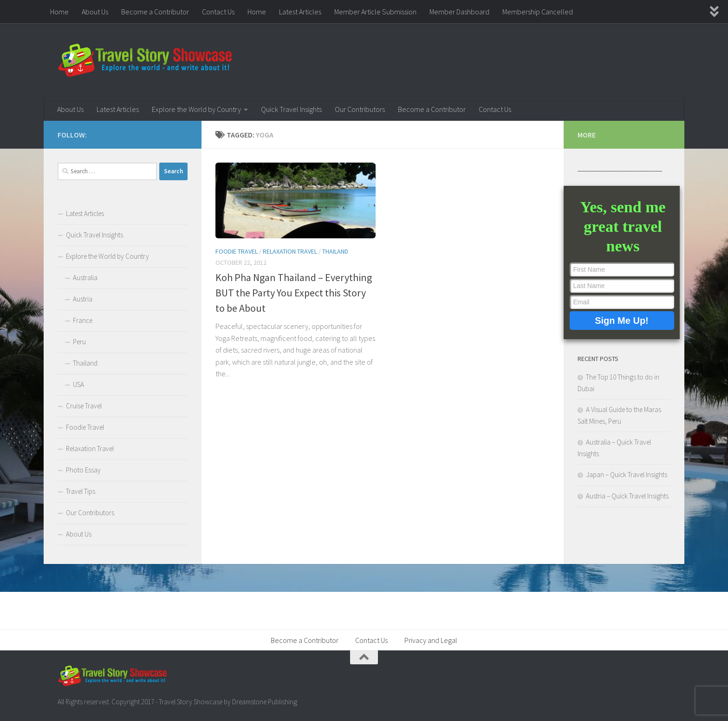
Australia (85, 278)
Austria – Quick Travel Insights (627, 496)
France (83, 320)
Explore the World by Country (196, 109)
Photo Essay (83, 470)
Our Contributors (360, 109)
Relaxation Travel (290, 251)
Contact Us (218, 12)
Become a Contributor (155, 12)
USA (78, 384)
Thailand (335, 251)
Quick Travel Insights (291, 109)
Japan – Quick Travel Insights (627, 475)
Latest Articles (300, 12)
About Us (95, 12)
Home (59, 12)
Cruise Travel (84, 406)
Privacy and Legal (431, 640)
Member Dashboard (459, 12)
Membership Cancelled (538, 12)
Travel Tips (81, 491)
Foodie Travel (237, 251)
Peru (79, 342)
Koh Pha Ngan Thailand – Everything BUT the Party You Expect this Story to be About (294, 293)
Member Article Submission (375, 12)
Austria (83, 299)
